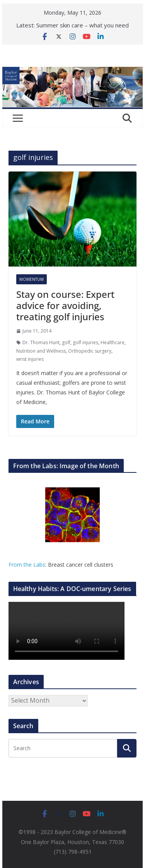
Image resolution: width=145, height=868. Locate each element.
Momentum (32, 279)
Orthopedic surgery (90, 351)
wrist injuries (30, 359)
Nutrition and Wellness (41, 351)
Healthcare (113, 342)
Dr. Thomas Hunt (41, 342)
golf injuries (85, 342)
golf (66, 342)
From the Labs (27, 565)
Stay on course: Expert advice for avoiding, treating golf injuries (65, 305)
